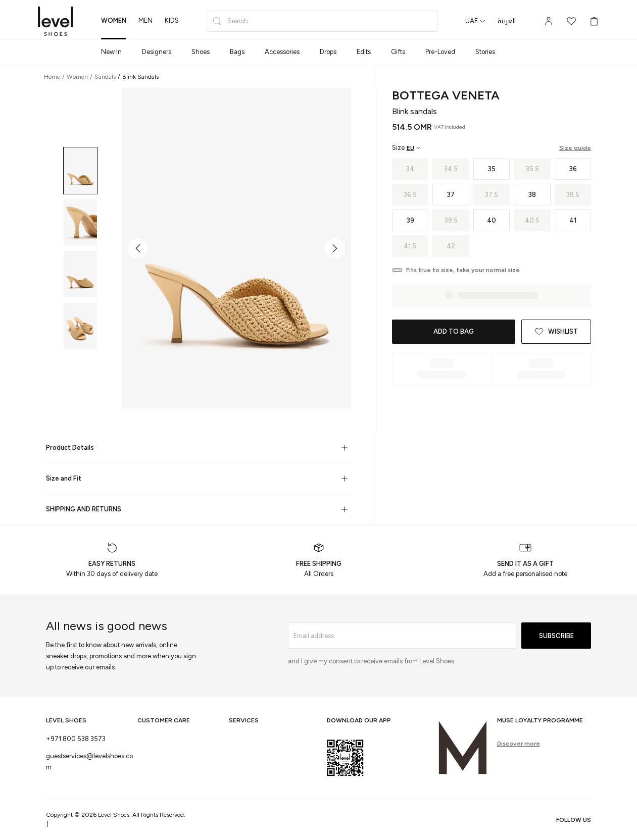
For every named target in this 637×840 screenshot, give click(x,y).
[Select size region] (407, 148)
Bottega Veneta (446, 95)
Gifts (398, 52)
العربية (507, 21)
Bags (237, 52)
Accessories (282, 52)
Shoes (201, 52)
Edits (364, 52)
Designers (157, 52)
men (145, 20)
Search (230, 21)
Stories (485, 52)
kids (172, 20)
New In (111, 52)
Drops (328, 52)
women (114, 20)
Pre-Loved (440, 52)
